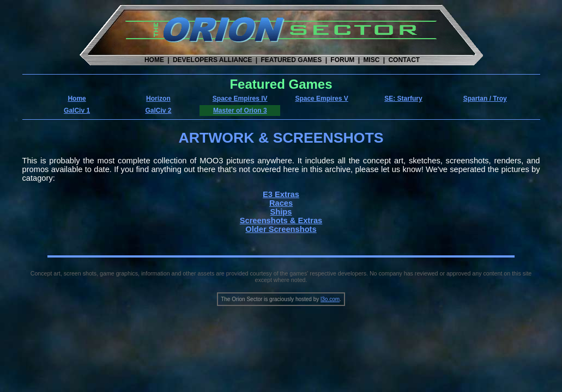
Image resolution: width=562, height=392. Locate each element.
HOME (154, 60)
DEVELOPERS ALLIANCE (213, 60)
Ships (281, 212)
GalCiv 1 (77, 111)
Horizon (158, 99)
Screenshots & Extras (281, 220)
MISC (371, 60)
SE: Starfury (403, 99)
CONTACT (404, 60)
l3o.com (330, 299)
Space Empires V (321, 99)
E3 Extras (281, 194)
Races (281, 203)
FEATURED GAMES (292, 60)
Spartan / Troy (485, 99)
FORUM (342, 60)
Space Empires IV (240, 99)
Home (77, 99)
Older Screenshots (281, 229)
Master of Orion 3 (240, 111)
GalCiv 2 (158, 111)
